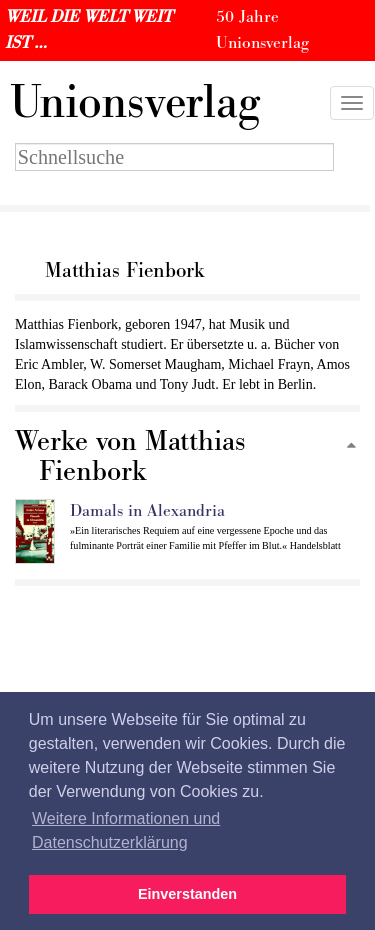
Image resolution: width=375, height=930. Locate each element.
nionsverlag (135, 103)
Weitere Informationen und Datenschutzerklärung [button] (126, 830)
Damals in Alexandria (147, 511)
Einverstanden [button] (187, 894)
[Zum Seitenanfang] (351, 446)
